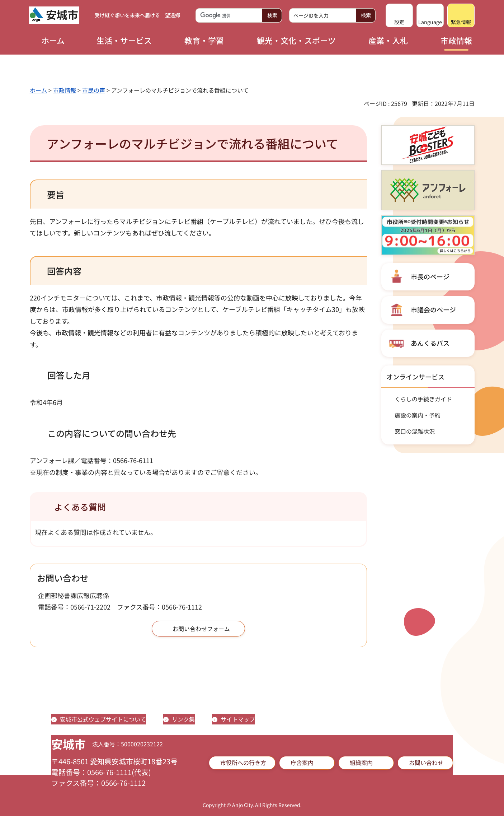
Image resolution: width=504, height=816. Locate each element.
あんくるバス (430, 343)
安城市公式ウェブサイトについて (103, 719)
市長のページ (430, 276)
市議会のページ (433, 309)
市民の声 (94, 90)
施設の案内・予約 (418, 415)
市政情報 (65, 90)
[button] (399, 15)
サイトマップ (238, 719)
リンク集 (183, 719)
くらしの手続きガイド (423, 399)
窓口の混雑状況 (415, 431)
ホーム (38, 90)
